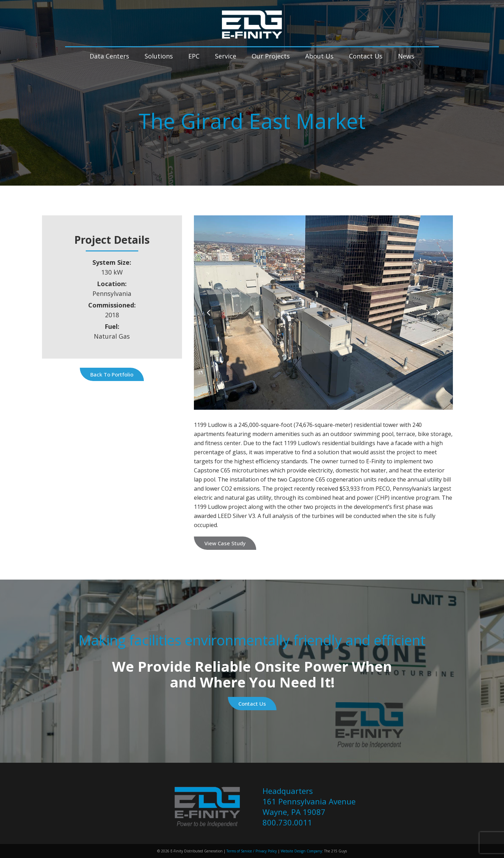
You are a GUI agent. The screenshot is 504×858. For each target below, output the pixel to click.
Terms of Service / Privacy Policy (251, 851)
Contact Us (252, 704)
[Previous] (209, 313)
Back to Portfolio (112, 374)
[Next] (438, 313)
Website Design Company (301, 851)
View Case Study (225, 543)
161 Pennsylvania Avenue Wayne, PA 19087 (309, 807)
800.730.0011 (287, 822)
